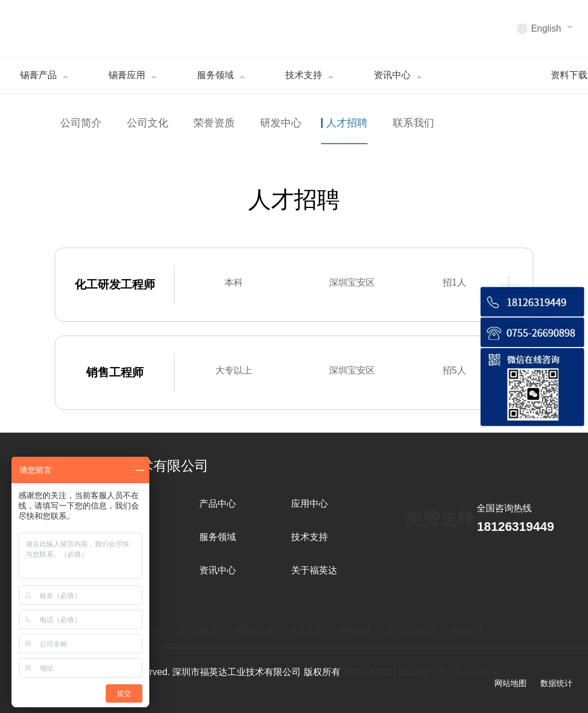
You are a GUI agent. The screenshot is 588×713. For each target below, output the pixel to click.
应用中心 (310, 504)
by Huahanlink (468, 672)
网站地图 (510, 683)
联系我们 (413, 123)
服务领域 (218, 537)
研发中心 (281, 123)
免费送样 (440, 519)
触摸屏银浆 (199, 630)
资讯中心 (218, 570)
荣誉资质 (214, 123)
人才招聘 (347, 123)
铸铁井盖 (307, 630)
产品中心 (218, 504)
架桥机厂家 (254, 630)
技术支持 (310, 537)
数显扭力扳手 (411, 630)
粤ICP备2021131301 (385, 672)
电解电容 (355, 630)
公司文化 (148, 123)
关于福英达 (314, 570)
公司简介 (81, 123)
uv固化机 (468, 630)
